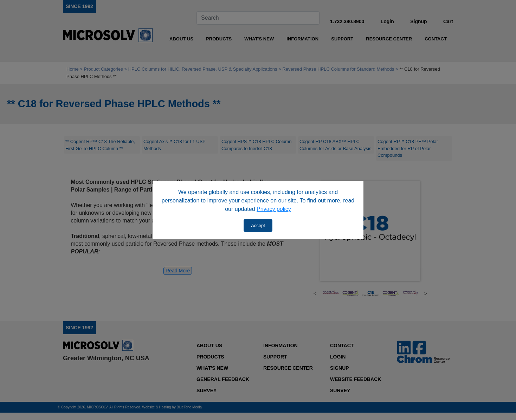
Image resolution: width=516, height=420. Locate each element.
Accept (258, 225)
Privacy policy (274, 209)
